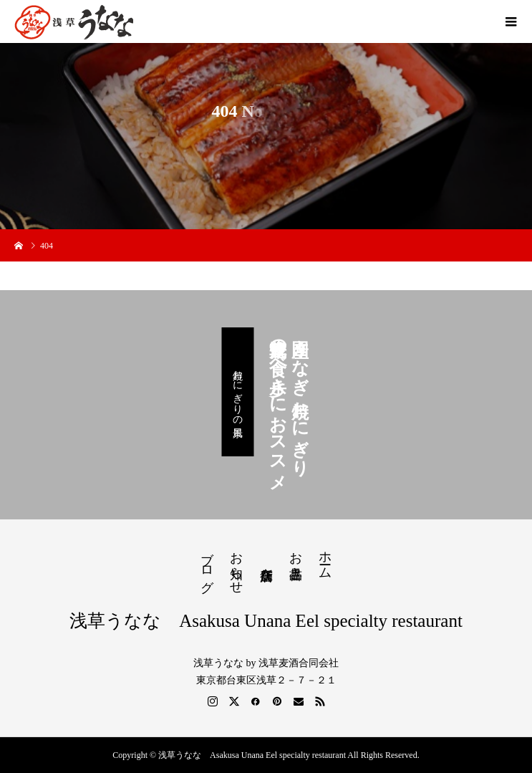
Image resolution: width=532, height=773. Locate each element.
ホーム (325, 558)
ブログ (207, 565)
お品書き (296, 558)
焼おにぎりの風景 (237, 392)
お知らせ (236, 565)
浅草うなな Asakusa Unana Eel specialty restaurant (266, 621)
